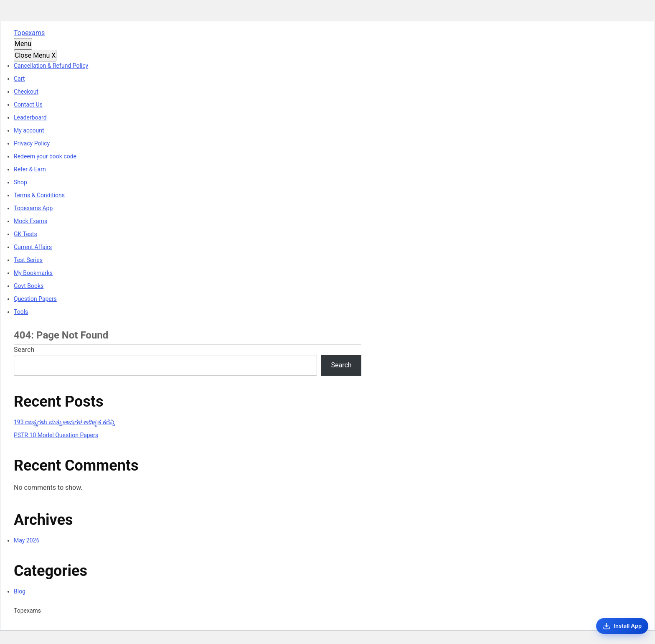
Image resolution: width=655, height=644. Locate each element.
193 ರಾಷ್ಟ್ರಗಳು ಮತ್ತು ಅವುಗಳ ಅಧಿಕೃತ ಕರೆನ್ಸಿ (64, 422)
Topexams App (33, 208)
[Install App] (622, 626)
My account (29, 130)
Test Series (28, 260)
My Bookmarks (33, 273)
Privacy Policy (32, 143)
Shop (20, 182)
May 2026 (27, 540)
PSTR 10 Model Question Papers (56, 435)
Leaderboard (30, 117)
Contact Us (28, 104)
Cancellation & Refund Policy (51, 66)
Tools (21, 312)
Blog (20, 591)
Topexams (29, 33)
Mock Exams (30, 221)
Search (24, 350)
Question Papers (35, 299)
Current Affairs (33, 247)
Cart (19, 79)
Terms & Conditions (39, 195)
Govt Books (29, 286)
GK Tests (25, 234)
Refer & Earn (30, 169)
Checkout (26, 92)
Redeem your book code (45, 156)
